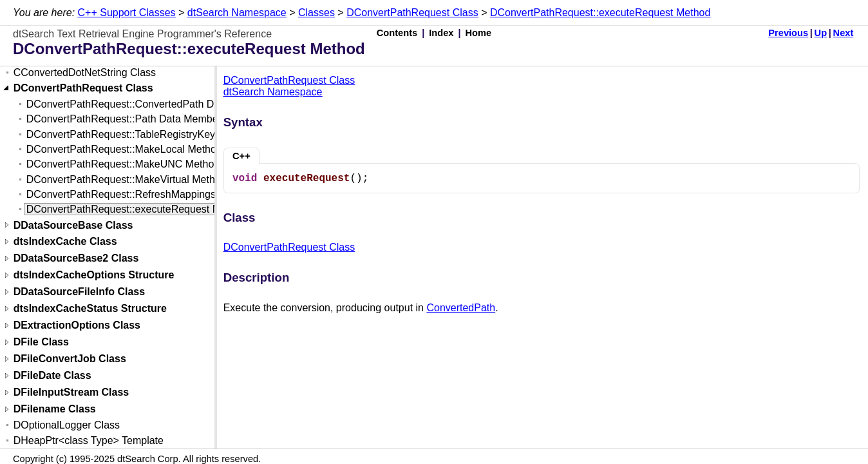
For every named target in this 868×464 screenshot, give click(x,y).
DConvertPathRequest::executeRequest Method (600, 13)
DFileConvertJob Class (70, 359)
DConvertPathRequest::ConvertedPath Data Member (148, 104)
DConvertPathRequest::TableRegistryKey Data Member (154, 134)
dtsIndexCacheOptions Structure (94, 275)
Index (441, 33)
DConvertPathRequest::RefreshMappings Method (140, 194)
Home (479, 33)
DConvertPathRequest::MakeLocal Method (124, 149)
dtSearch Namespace (237, 13)
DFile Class (41, 343)
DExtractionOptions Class (77, 326)
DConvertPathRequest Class (412, 13)
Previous (788, 33)
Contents (397, 33)
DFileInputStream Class (71, 393)
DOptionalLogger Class (67, 425)
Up (821, 33)
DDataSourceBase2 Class (76, 259)
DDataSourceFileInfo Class (80, 292)
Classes (316, 13)
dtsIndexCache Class (65, 242)
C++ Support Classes (127, 13)
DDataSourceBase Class (73, 225)
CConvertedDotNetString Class (85, 72)
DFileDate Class (52, 376)
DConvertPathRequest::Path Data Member (124, 119)
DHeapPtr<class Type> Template (89, 440)
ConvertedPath (461, 308)
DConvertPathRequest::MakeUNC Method (123, 164)
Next (844, 33)
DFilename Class (55, 410)
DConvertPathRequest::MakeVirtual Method (127, 179)
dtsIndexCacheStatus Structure (90, 309)
